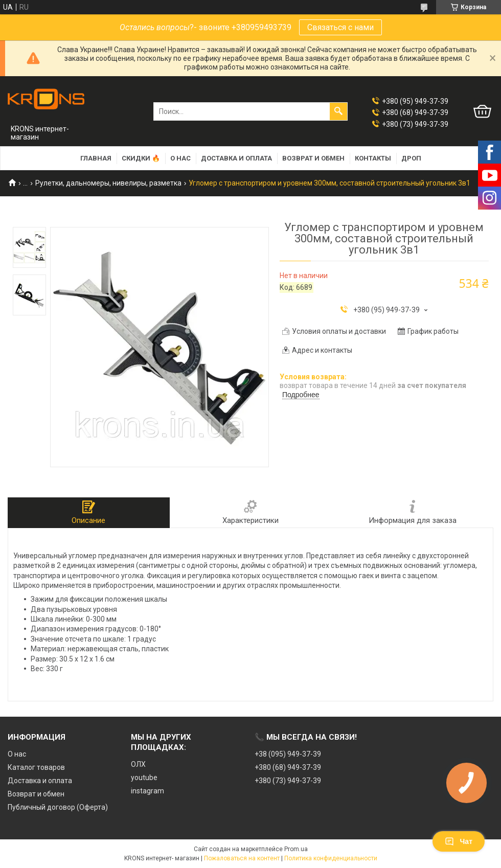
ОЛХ (138, 764)
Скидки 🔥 (141, 158)
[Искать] (338, 111)
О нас (180, 158)
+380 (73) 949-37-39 (288, 781)
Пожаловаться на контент (242, 858)
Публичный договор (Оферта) (58, 807)
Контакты (373, 158)
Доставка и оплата (236, 158)
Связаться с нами (340, 27)
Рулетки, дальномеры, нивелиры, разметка (108, 183)
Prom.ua (296, 849)
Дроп (411, 158)
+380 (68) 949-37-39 (288, 767)
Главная (96, 158)
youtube (144, 778)
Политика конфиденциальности (331, 858)
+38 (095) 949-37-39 (288, 754)
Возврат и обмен (313, 158)
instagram (147, 791)
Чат (459, 841)
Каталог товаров (36, 767)
